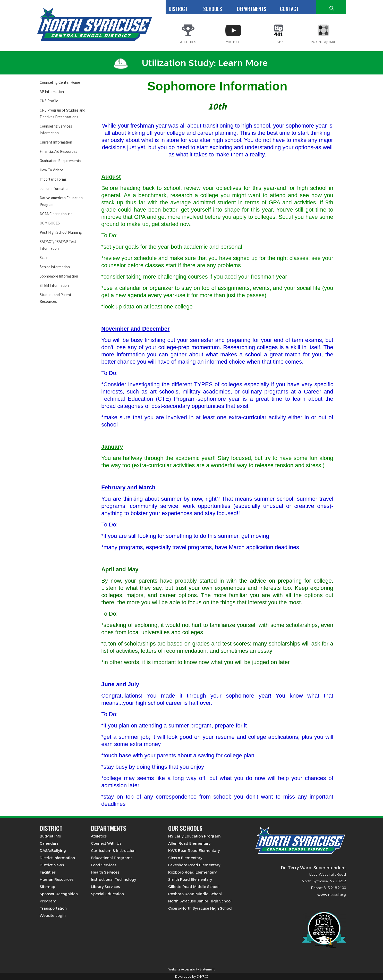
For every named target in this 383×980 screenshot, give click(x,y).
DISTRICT (178, 9)
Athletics (99, 836)
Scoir (44, 258)
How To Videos (52, 170)
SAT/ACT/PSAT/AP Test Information (58, 245)
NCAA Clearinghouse (56, 214)
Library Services (105, 887)
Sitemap (47, 887)
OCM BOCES (50, 223)
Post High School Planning (61, 232)
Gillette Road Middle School (194, 887)
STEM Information (54, 285)
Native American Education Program (61, 201)
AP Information (52, 92)
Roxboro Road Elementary (192, 872)
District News (52, 865)
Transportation (53, 908)
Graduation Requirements (60, 161)
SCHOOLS (213, 9)
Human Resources (57, 880)
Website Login (53, 916)
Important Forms (53, 179)
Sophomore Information (59, 276)
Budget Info (50, 836)
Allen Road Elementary (189, 843)
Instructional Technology (113, 880)
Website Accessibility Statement (191, 969)
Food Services (104, 865)
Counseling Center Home (60, 82)
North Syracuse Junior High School (200, 901)
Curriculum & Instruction (113, 851)
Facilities (48, 872)
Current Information (56, 142)
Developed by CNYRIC (191, 977)
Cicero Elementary (185, 858)
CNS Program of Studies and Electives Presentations (62, 114)
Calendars (49, 843)
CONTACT (289, 9)
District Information (57, 858)
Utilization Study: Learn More (191, 63)
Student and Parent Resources (56, 298)
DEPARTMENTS (252, 9)
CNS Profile (49, 101)
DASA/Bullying (53, 851)
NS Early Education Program (194, 836)
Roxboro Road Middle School (195, 894)
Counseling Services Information (56, 129)
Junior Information (55, 189)
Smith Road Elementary (190, 880)
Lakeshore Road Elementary (194, 865)
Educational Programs (112, 858)
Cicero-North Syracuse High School (200, 908)
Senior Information (55, 267)
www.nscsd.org (332, 895)
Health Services (105, 872)
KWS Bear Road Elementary (194, 851)
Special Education (107, 894)
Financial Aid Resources (58, 151)
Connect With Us (106, 843)
